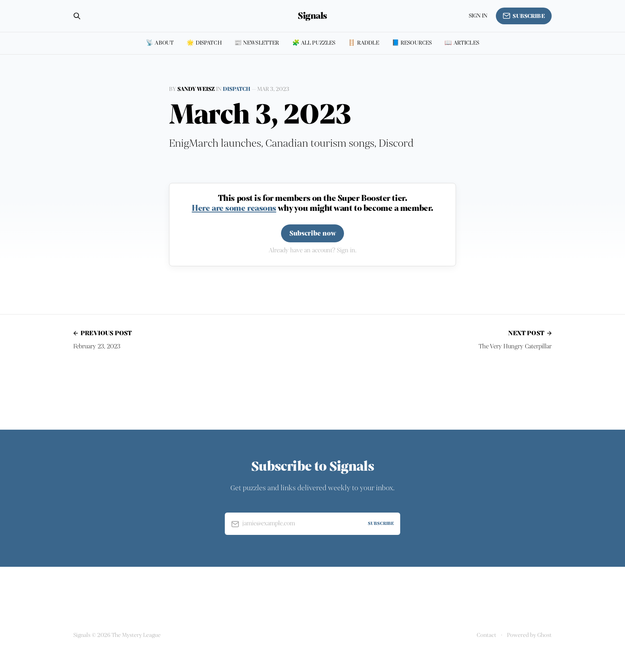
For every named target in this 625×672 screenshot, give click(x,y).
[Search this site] (77, 16)
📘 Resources (412, 43)
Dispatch (237, 89)
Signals (312, 16)
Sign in (478, 16)
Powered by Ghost (529, 635)
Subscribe (524, 16)
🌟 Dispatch (204, 43)
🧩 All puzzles (314, 43)
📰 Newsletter (257, 43)
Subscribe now (313, 233)
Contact (486, 635)
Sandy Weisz (196, 89)
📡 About (160, 43)
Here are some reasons (234, 208)
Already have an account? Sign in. (312, 250)
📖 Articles (462, 43)
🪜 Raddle (363, 43)
